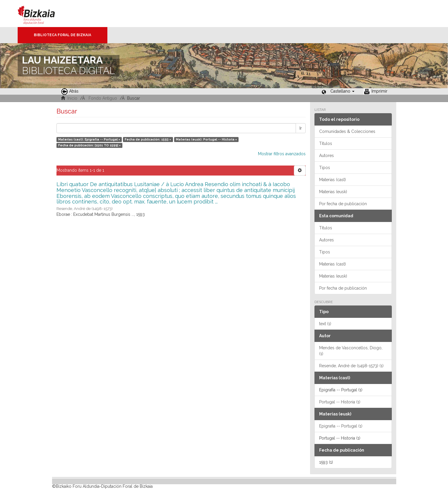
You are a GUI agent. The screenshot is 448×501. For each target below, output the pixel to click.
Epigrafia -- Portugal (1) (341, 426)
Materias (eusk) (333, 192)
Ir (301, 128)
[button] (342, 91)
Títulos (326, 143)
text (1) (325, 324)
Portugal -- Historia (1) (340, 402)
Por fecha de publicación (343, 204)
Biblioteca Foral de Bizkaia (63, 35)
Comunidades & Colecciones (347, 131)
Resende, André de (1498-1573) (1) (351, 366)
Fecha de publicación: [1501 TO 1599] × (89, 145)
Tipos (325, 168)
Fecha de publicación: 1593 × (148, 139)
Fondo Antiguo (103, 98)
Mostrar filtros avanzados (282, 154)
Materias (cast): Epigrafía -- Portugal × (89, 139)
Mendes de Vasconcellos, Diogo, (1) (351, 351)
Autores (327, 156)
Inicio (72, 98)
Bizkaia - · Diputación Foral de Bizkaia (43, 14)
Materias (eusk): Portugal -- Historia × (206, 139)
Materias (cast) (333, 180)
